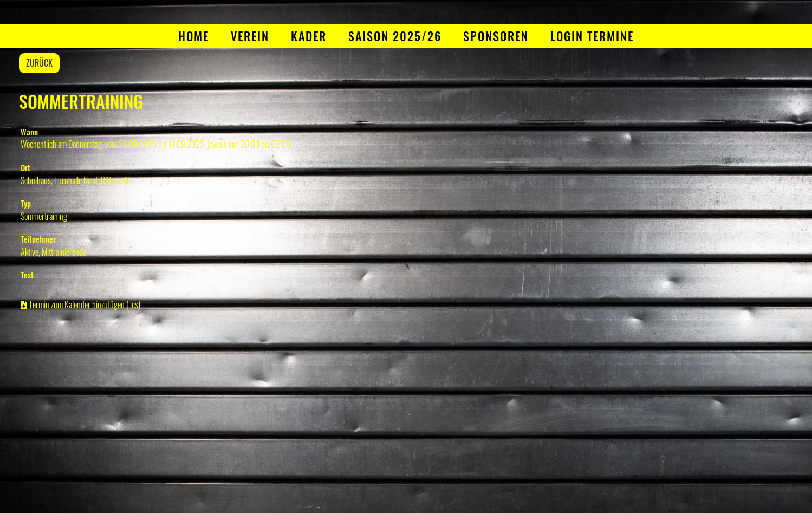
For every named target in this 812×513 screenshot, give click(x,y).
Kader (309, 36)
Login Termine (592, 36)
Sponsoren (496, 36)
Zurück (39, 63)
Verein (250, 36)
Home (194, 36)
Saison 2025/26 (395, 36)
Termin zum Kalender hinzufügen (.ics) (85, 304)
